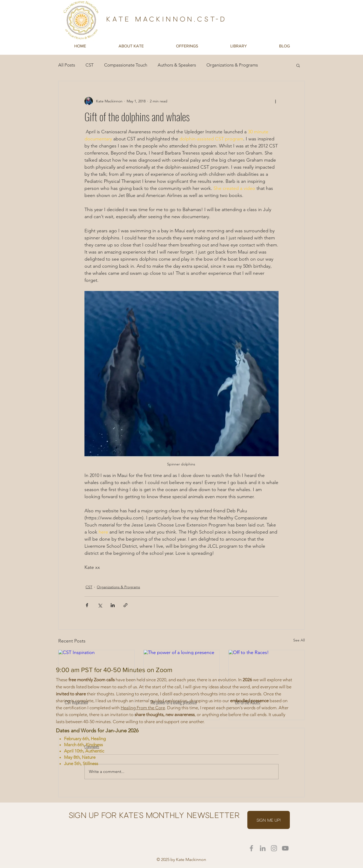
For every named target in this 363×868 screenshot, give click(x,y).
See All (299, 640)
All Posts (67, 65)
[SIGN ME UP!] (269, 820)
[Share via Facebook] (87, 605)
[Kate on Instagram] (274, 848)
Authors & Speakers (177, 65)
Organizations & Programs (232, 65)
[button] (131, 46)
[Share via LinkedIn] (113, 605)
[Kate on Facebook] (251, 848)
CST (90, 65)
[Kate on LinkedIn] (263, 848)
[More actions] (275, 101)
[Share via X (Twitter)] (100, 605)
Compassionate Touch (126, 65)
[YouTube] (285, 848)
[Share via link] (126, 605)
